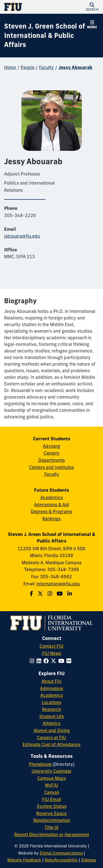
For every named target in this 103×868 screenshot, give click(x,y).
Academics (52, 497)
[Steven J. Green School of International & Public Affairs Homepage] (45, 36)
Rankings (51, 519)
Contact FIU (51, 646)
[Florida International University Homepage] (28, 7)
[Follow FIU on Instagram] (33, 661)
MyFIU (51, 785)
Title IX (51, 827)
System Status (52, 806)
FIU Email (51, 799)
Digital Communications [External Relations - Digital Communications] (61, 853)
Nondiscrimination (52, 820)
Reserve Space (51, 813)
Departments (51, 460)
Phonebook (40, 764)
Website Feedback (24, 860)
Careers (51, 453)
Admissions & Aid (51, 505)
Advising (51, 446)
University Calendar (51, 771)
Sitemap (89, 860)
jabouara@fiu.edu (22, 236)
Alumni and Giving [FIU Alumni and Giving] (52, 730)
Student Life (52, 716)
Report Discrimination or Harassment (52, 834)
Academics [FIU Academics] (52, 695)
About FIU (51, 681)
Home (10, 67)
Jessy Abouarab (75, 67)
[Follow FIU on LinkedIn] (40, 661)
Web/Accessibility (61, 860)
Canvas (52, 792)
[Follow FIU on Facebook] (47, 661)
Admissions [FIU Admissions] (52, 688)
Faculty (46, 67)
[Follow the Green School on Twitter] (41, 594)
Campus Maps (52, 778)
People (28, 67)
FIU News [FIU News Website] (52, 653)
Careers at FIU (51, 738)
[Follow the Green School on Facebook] (32, 594)
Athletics (51, 723)
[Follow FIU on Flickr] (70, 661)
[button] (92, 7)
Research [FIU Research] (51, 709)
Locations (51, 702)
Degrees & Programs (51, 511)
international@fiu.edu (58, 584)
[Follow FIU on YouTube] (62, 661)
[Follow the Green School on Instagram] (51, 594)
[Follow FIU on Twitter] (55, 661)
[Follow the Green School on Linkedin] (70, 594)
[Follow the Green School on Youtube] (60, 594)
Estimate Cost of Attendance (51, 744)
